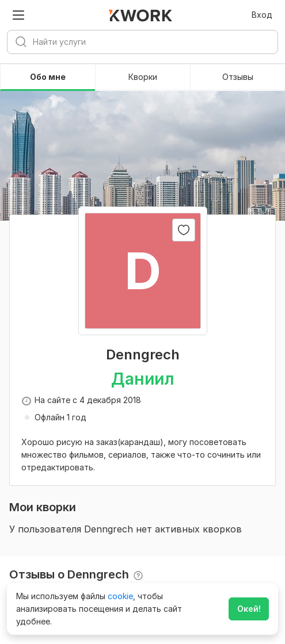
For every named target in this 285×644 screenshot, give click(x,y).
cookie (120, 596)
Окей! (249, 609)
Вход (262, 15)
